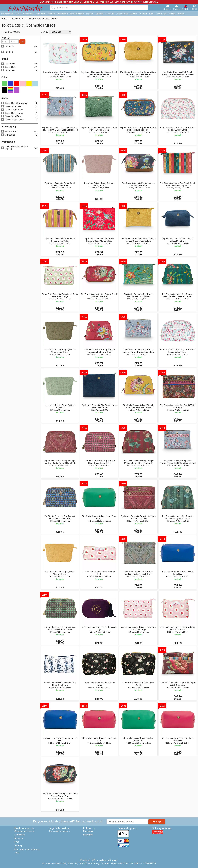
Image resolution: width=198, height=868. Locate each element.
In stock (20, 52)
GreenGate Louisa (20, 110)
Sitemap (18, 845)
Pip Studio (20, 64)
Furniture (110, 14)
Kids (151, 14)
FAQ (17, 842)
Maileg (172, 14)
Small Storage (77, 14)
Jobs (17, 853)
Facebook (88, 831)
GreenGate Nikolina (20, 120)
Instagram (88, 835)
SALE (18, 14)
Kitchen (51, 14)
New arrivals (7, 14)
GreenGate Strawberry (20, 103)
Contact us (20, 835)
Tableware (40, 14)
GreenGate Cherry (20, 113)
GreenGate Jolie (20, 106)
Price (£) (5, 38)
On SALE (20, 47)
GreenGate (161, 14)
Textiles (90, 14)
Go (22, 41)
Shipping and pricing (24, 831)
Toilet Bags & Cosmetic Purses (20, 148)
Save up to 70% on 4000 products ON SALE (136, 2)
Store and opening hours (26, 849)
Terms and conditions (59, 831)
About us (19, 838)
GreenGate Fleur (20, 116)
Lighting (99, 14)
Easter (134, 14)
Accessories (122, 14)
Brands (181, 14)
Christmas (28, 14)
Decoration (62, 14)
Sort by (44, 32)
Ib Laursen (20, 70)
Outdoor (143, 14)
